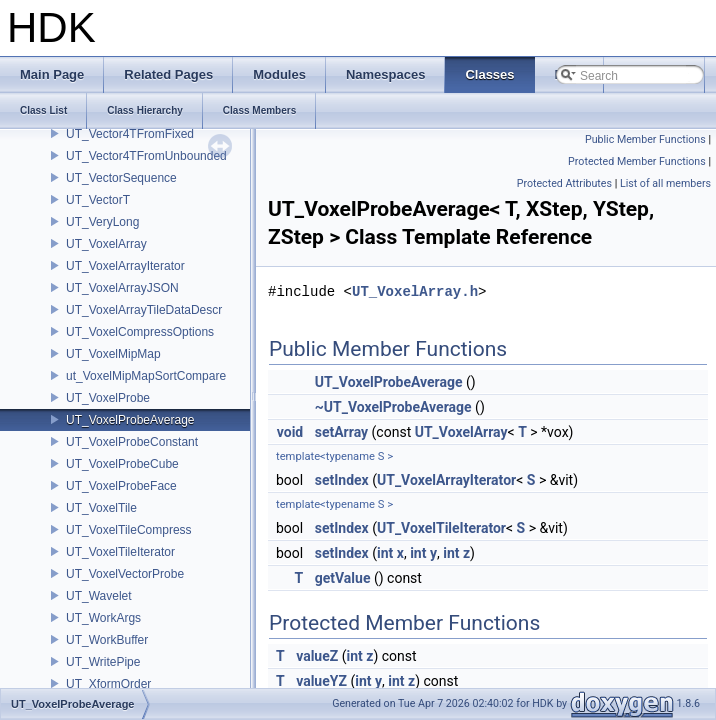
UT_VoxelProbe (108, 398)
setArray (341, 432)
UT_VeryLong (102, 222)
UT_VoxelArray (106, 244)
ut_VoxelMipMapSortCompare (146, 376)
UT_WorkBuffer (107, 640)
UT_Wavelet (99, 596)
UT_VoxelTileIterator (120, 552)
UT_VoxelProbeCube (122, 464)
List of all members (665, 183)
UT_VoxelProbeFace (121, 486)
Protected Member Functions (637, 161)
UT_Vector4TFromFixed (130, 134)
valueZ (317, 656)
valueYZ (321, 681)
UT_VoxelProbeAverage (130, 420)
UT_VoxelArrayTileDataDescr (144, 310)
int (385, 553)
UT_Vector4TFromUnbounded (146, 156)
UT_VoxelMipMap (113, 354)
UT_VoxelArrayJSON (122, 288)
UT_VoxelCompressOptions (140, 332)
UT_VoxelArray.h (415, 291)
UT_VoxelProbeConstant (132, 442)
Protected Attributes (564, 183)
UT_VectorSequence (121, 178)
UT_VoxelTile (101, 508)
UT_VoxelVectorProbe (125, 574)
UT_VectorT (98, 200)
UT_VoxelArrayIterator (125, 266)
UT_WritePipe (103, 662)
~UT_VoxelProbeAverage (393, 407)
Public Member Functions (645, 139)
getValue (343, 578)
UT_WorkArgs (103, 618)
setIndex (342, 480)
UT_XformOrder (108, 684)
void (290, 432)
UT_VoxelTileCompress (129, 530)
